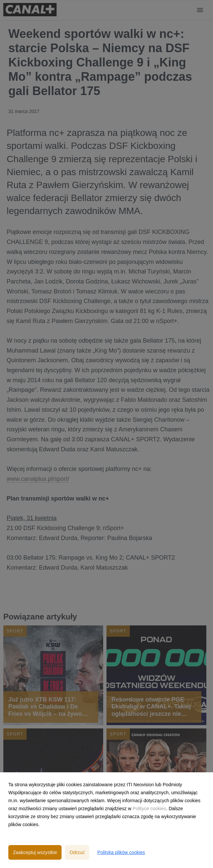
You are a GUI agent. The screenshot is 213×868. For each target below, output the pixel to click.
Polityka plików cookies (121, 852)
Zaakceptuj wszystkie (35, 852)
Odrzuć (77, 852)
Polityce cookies (149, 809)
